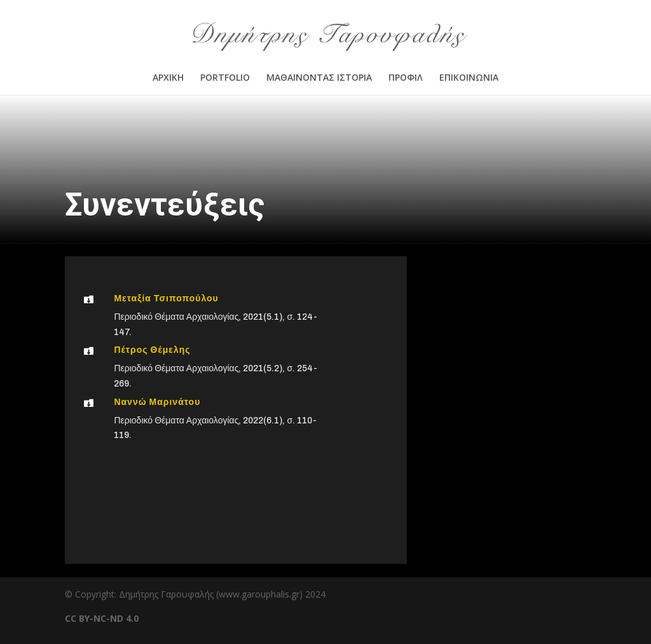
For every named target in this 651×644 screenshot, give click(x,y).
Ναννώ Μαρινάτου (157, 402)
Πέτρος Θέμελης (152, 350)
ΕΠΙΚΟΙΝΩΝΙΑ (469, 78)
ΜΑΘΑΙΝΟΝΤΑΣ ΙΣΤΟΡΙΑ (319, 78)
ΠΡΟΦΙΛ (406, 78)
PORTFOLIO (225, 78)
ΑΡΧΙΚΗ (168, 78)
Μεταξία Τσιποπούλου (166, 298)
